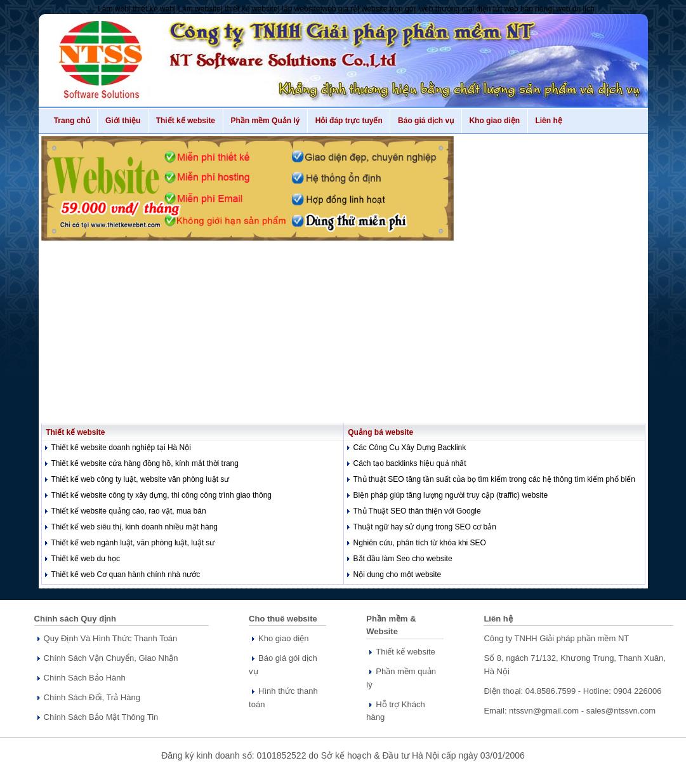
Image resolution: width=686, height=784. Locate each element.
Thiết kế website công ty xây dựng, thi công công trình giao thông (162, 495)
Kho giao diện (495, 121)
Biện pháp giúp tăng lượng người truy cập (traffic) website (451, 495)
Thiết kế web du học (86, 559)
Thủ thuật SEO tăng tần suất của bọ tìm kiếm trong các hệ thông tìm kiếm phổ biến (495, 479)
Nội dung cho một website (398, 575)
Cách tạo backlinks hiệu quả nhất (410, 463)
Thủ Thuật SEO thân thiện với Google (417, 511)
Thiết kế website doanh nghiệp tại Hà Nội (121, 448)
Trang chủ (72, 121)
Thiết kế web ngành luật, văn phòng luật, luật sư (133, 543)
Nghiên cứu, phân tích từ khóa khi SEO (420, 543)
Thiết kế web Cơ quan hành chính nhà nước (126, 575)
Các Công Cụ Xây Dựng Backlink (410, 448)
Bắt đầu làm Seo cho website (403, 559)
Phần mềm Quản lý (265, 121)
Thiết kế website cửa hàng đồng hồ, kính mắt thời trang (145, 463)
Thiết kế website (186, 121)
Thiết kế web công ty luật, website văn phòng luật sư (141, 479)
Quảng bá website (379, 432)
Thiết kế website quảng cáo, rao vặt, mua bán (129, 511)
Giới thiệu (123, 121)
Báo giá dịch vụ (425, 121)
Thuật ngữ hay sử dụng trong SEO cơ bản (425, 527)
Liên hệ (549, 121)
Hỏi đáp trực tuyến (349, 121)
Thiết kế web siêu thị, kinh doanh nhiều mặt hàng (135, 527)
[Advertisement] (343, 329)
